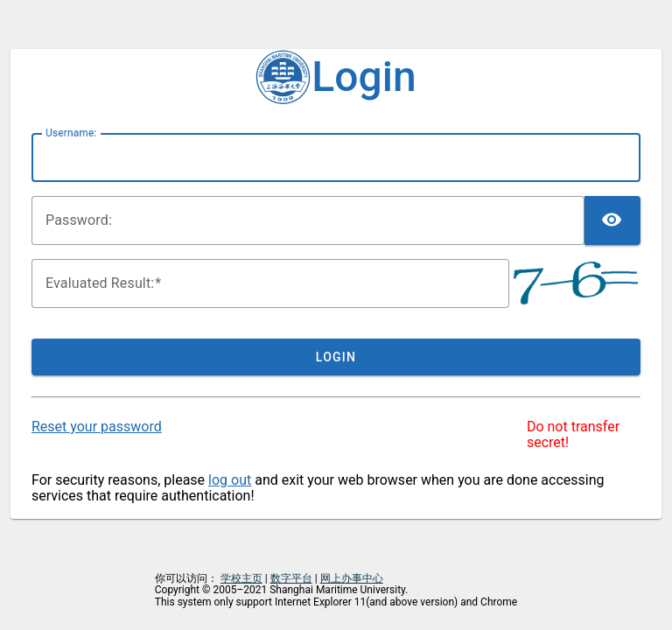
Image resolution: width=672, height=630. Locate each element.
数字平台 (291, 578)
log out (230, 480)
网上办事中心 (352, 578)
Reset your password (97, 427)
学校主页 (241, 578)
